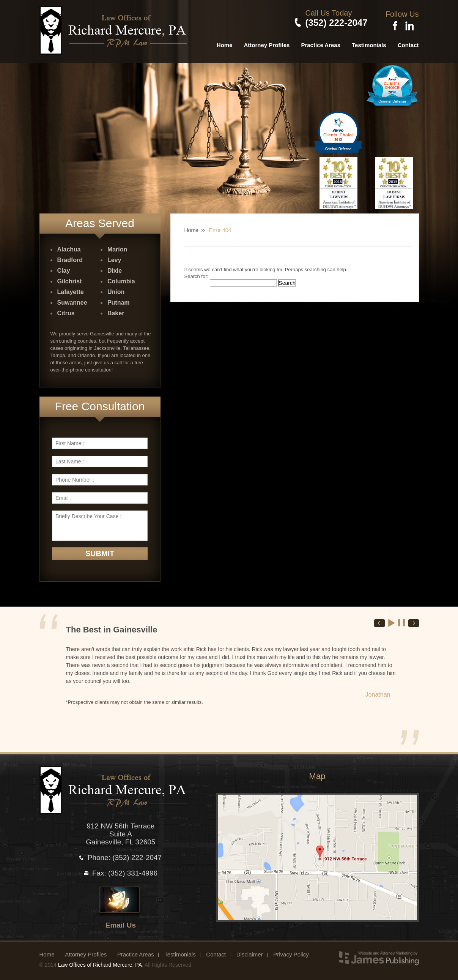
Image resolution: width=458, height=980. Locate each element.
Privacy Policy (291, 953)
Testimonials (369, 43)
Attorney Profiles (267, 43)
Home (225, 43)
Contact (408, 43)
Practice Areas (321, 43)
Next (414, 622)
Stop (402, 622)
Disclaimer (250, 953)
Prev (379, 622)
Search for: (197, 275)
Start (392, 622)
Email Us (121, 924)
